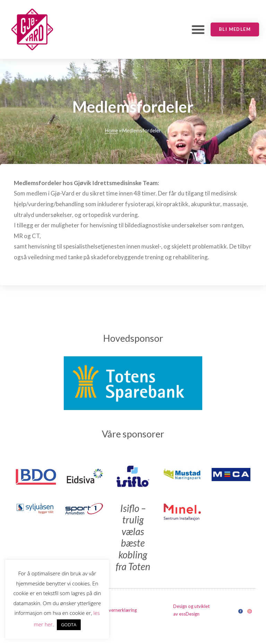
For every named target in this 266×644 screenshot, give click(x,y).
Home (112, 130)
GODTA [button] (69, 625)
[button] (198, 29)
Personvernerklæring (116, 610)
